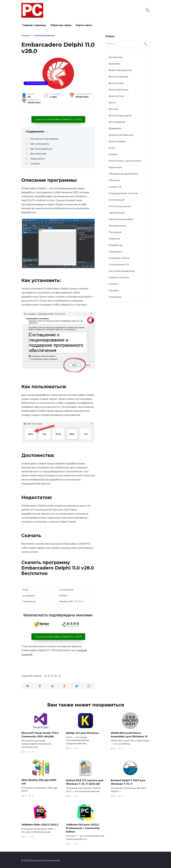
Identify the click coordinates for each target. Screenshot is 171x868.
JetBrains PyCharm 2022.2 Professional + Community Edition (83, 827)
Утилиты (113, 284)
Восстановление (118, 77)
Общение (114, 180)
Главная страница (34, 25)
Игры (112, 148)
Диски (112, 102)
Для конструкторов (120, 115)
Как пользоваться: (41, 149)
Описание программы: (44, 139)
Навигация (115, 167)
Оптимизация (117, 200)
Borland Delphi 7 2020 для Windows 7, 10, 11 (128, 781)
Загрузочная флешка (121, 135)
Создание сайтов (119, 258)
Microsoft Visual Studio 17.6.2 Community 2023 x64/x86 (40, 734)
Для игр (113, 109)
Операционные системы (123, 193)
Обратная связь (61, 25)
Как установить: (40, 144)
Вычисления (116, 83)
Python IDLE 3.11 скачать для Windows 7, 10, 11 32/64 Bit (85, 781)
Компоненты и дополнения (125, 161)
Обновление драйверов (123, 174)
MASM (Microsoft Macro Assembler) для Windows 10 (129, 734)
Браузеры (114, 64)
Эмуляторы (115, 297)
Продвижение (117, 226)
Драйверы (115, 128)
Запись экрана (117, 141)
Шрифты (114, 290)
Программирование (36, 83)
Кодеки (113, 154)
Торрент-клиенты (119, 277)
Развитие (114, 239)
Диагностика (116, 96)
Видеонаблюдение (120, 70)
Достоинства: (38, 154)
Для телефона (117, 122)
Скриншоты (115, 252)
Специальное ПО (119, 264)
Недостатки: (38, 159)
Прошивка (115, 232)
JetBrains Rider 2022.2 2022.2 (40, 824)
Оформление (117, 213)
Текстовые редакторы (122, 271)
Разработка (115, 245)
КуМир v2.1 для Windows (82, 733)
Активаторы (116, 57)
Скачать (35, 164)
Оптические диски (120, 206)
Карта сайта (84, 25)
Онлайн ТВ (115, 187)
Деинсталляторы (118, 90)
